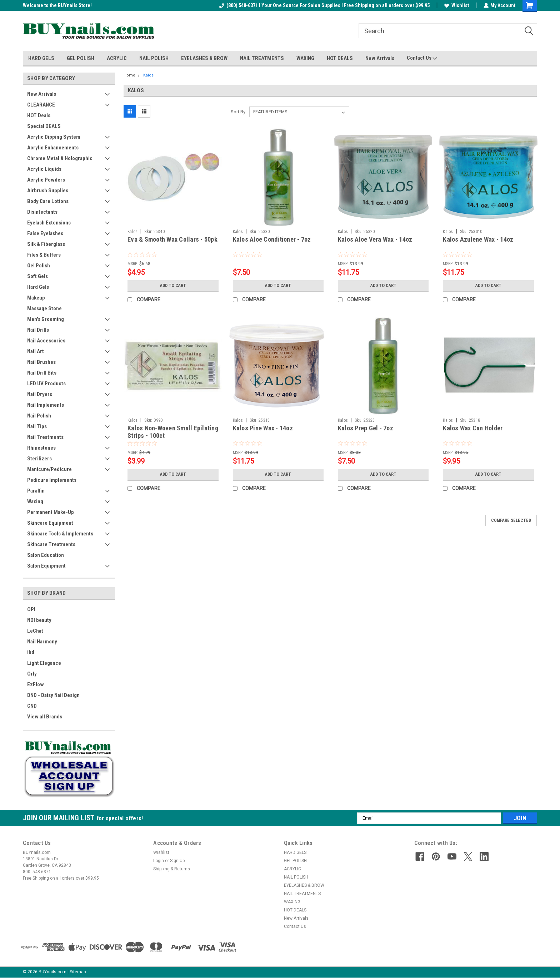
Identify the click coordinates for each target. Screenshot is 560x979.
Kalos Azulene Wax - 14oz (478, 239)
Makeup (36, 298)
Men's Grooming (46, 319)
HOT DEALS (340, 58)
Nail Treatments (45, 437)
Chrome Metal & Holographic (60, 158)
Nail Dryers (40, 394)
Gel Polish (39, 266)
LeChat (35, 631)
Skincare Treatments (51, 544)
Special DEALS (44, 126)
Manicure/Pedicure (49, 469)
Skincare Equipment (50, 523)
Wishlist (456, 5)
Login (159, 861)
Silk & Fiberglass (46, 244)
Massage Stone (44, 308)
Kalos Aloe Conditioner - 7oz (272, 239)
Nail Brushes (41, 362)
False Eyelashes (45, 233)
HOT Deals (39, 115)
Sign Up (177, 861)
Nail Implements (46, 405)
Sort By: (239, 112)
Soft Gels (37, 276)
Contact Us (422, 58)
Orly (32, 674)
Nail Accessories (46, 341)
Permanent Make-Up (51, 512)
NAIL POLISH (154, 58)
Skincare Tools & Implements (60, 534)
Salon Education (46, 555)
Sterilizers (39, 459)
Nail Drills (38, 330)
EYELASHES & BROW (204, 58)
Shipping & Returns (172, 869)
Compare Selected (511, 520)
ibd (31, 652)
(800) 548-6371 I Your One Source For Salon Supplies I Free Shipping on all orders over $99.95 (324, 5)
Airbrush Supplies (48, 191)
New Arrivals (380, 58)
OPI (31, 609)
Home (129, 75)
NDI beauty (39, 620)
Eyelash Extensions (49, 223)
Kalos (148, 75)
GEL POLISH (81, 58)
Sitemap (78, 972)
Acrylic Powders (46, 180)
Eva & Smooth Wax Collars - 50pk (172, 239)
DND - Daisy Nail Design (53, 695)
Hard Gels (38, 287)
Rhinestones (41, 448)
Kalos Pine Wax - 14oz (263, 428)
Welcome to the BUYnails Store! (57, 5)
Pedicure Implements (52, 480)
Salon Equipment (46, 566)
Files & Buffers (44, 255)
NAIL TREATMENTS (262, 58)
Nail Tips (37, 426)
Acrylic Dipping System (54, 137)
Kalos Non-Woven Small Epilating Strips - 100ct (173, 432)
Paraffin (36, 491)
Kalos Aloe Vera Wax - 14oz (375, 239)
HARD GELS (41, 58)
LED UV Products (46, 384)
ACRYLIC (117, 58)
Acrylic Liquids (44, 169)
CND (32, 706)
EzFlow (36, 684)
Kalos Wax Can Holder (473, 428)
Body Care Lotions (48, 201)
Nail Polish (39, 416)
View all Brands (45, 717)
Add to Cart (173, 286)
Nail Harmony (42, 642)
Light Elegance (44, 663)
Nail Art (36, 351)
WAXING (305, 58)
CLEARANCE (41, 105)
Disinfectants (42, 212)
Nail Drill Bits (42, 373)
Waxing (35, 501)
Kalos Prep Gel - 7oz (366, 428)
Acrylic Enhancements (53, 148)
